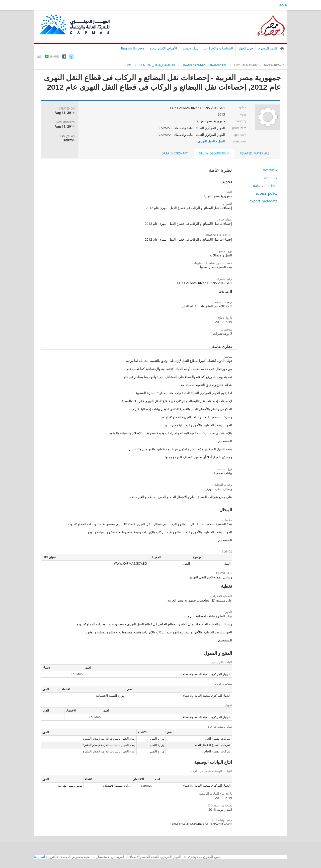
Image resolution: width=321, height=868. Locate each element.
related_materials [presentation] (255, 153)
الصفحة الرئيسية (282, 48)
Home (128, 65)
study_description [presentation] (214, 153)
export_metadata (264, 201)
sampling (270, 178)
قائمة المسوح (268, 48)
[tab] (255, 153)
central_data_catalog (157, 65)
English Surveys (133, 48)
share (54, 57)
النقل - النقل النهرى (212, 141)
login (283, 5)
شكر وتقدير (191, 48)
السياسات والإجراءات (218, 48)
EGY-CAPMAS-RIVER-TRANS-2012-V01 (259, 65)
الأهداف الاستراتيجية (164, 48)
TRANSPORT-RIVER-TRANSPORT (205, 65)
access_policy (267, 193)
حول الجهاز (246, 48)
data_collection (265, 185)
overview (270, 170)
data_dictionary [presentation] (175, 153)
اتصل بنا (39, 857)
